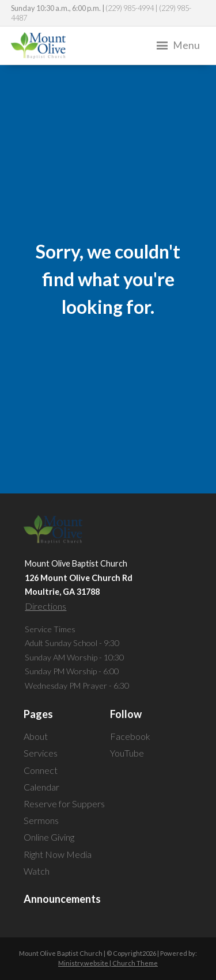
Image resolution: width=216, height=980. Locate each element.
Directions (46, 606)
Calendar (41, 787)
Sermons (41, 820)
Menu (177, 46)
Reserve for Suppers (64, 804)
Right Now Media (58, 854)
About (36, 736)
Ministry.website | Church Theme (108, 963)
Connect (41, 770)
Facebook (130, 736)
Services (41, 753)
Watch (37, 871)
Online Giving (49, 837)
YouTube (127, 753)
